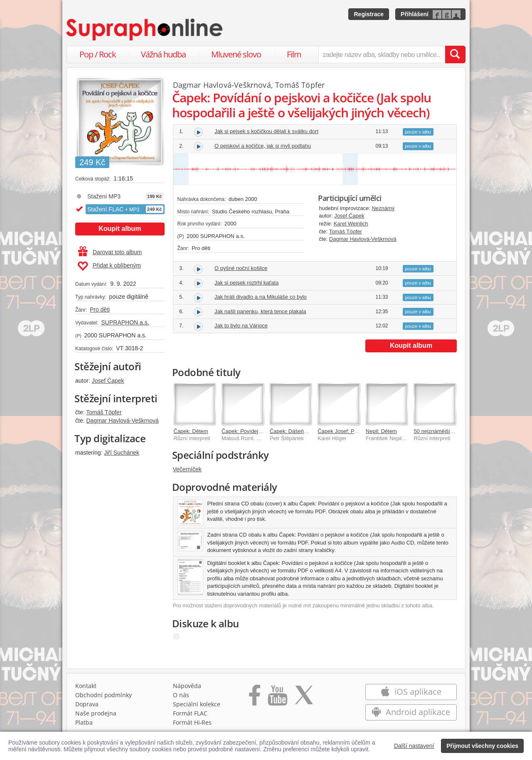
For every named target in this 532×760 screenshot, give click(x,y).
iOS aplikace (411, 692)
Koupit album (120, 229)
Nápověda (187, 686)
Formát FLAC (190, 713)
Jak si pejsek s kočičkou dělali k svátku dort (266, 131)
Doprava (87, 704)
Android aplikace (411, 712)
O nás (181, 695)
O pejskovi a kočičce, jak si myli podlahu (263, 146)
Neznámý (383, 208)
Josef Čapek (108, 381)
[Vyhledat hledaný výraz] (455, 54)
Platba (84, 722)
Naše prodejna (96, 713)
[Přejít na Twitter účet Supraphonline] (304, 698)
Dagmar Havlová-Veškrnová (122, 421)
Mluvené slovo (236, 54)
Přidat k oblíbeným (109, 266)
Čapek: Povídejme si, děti (252, 431)
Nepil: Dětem (381, 431)
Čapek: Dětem (191, 431)
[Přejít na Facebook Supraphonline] (255, 698)
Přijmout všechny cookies (482, 746)
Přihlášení (415, 14)
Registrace (369, 14)
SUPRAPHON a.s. (125, 322)
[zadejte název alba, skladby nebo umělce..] (382, 54)
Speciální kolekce (197, 704)
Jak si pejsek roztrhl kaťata (246, 283)
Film (294, 54)
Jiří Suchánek (122, 453)
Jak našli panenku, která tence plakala (260, 311)
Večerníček (187, 469)
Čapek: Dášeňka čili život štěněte (309, 431)
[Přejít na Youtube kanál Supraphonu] (277, 698)
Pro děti (100, 309)
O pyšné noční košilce (241, 268)
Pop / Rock (98, 54)
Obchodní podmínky (103, 695)
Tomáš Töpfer (104, 412)
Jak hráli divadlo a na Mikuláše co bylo (261, 297)
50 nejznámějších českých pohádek (456, 431)
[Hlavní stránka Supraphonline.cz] (145, 30)
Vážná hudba (163, 54)
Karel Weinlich (351, 224)
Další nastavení (414, 746)
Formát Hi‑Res (192, 722)
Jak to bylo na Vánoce (241, 326)
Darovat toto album (110, 252)
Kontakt (86, 686)
